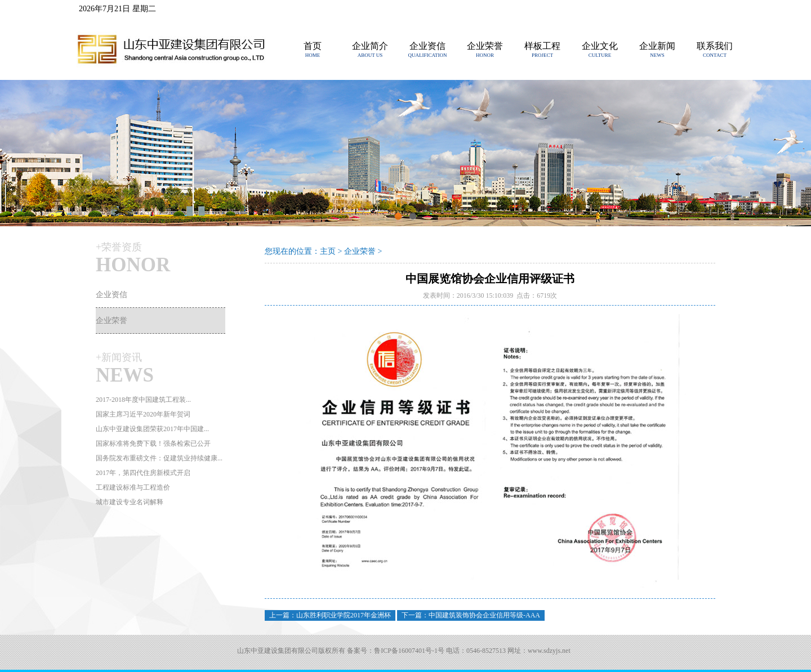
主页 (328, 251)
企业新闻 (657, 46)
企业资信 (427, 46)
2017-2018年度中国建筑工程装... (143, 400)
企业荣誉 (485, 46)
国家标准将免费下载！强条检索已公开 (153, 443)
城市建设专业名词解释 (130, 502)
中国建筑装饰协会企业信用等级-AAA (484, 615)
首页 (313, 46)
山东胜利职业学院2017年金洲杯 (344, 615)
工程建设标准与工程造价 (133, 487)
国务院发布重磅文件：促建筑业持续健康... (159, 458)
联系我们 (715, 46)
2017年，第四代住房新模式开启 (143, 473)
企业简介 (370, 46)
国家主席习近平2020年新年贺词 (143, 414)
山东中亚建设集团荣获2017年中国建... (152, 429)
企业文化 (600, 46)
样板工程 (542, 46)
